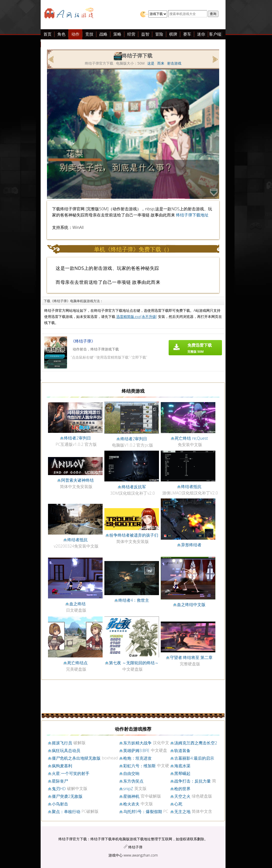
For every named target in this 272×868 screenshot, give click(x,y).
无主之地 (182, 812)
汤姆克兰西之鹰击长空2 (196, 743)
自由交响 (131, 773)
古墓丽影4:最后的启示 (194, 758)
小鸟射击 (60, 804)
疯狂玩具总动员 (66, 751)
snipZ (128, 789)
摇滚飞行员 (62, 743)
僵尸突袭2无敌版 (67, 796)
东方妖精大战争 (137, 743)
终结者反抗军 (134, 487)
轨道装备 (182, 751)
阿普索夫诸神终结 (77, 480)
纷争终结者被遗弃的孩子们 (134, 535)
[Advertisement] (38, 111)
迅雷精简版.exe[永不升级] (137, 317)
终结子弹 (135, 847)
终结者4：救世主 (134, 600)
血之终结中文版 (191, 605)
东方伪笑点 (133, 781)
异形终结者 (191, 545)
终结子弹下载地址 (192, 215)
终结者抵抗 (191, 487)
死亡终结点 (77, 663)
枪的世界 (182, 789)
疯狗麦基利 (62, 766)
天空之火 (182, 796)
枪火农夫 (131, 804)
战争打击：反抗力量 (193, 781)
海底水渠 (182, 766)
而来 (161, 63)
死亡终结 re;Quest (191, 438)
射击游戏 (174, 63)
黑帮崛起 (182, 773)
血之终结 (77, 604)
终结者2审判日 (77, 438)
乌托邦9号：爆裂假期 (143, 812)
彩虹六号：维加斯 (139, 766)
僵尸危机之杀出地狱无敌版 (76, 758)
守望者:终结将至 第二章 (191, 657)
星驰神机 (131, 796)
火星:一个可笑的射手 (71, 773)
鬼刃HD (59, 789)
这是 (151, 63)
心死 (178, 804)
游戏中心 (116, 855)
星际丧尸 (60, 781)
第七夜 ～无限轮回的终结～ (134, 663)
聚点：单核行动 (66, 812)
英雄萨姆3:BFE (136, 751)
